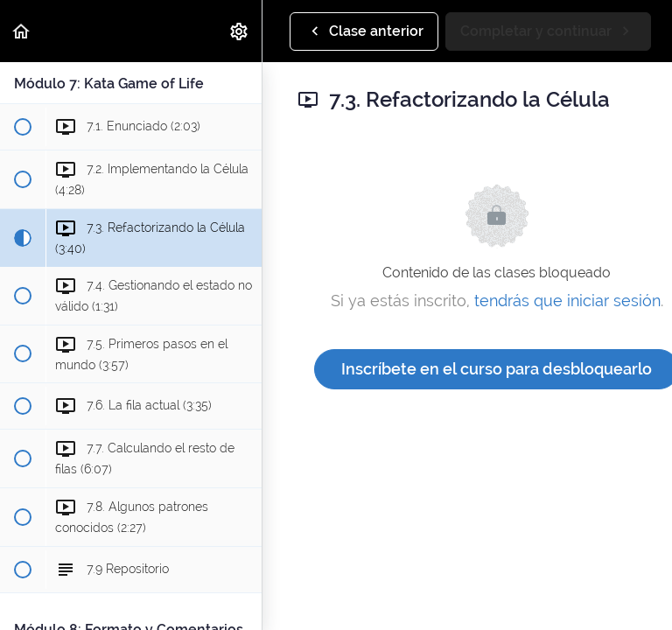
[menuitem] (240, 31)
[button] (22, 31)
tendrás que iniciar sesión (567, 301)
